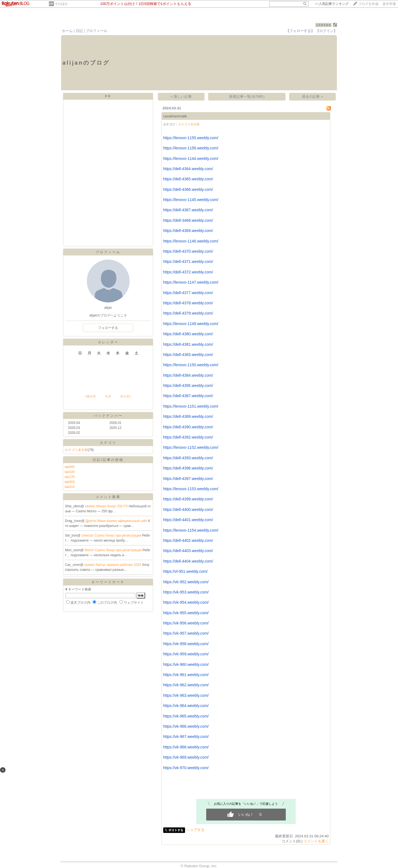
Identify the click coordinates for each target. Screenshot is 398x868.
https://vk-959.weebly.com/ (186, 654)
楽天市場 (389, 4)
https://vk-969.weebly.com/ (186, 757)
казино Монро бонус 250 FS (107, 506)
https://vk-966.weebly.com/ (186, 726)
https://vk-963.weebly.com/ (186, 695)
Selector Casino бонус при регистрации (112, 535)
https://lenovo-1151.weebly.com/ (191, 406)
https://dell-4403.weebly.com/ (188, 551)
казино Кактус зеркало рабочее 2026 (113, 565)
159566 (324, 25)
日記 (79, 31)
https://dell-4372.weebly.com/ (188, 272)
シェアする (196, 830)
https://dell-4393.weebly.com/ (188, 458)
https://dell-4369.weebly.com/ (188, 231)
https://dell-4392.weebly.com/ (188, 437)
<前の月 (90, 396)
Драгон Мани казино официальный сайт (117, 521)
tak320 (70, 472)
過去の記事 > (312, 97)
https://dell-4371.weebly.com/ (188, 262)
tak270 (70, 477)
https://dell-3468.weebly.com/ (188, 220)
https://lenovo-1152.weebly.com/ (191, 447)
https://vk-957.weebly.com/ (186, 633)
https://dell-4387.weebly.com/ (188, 396)
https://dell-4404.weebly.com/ (188, 561)
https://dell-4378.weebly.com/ (188, 303)
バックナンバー (108, 416)
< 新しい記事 (181, 97)
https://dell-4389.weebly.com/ (188, 416)
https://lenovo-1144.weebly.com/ (191, 159)
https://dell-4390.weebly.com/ (188, 427)
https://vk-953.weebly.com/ (186, 592)
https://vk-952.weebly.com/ (186, 582)
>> (332, 4)
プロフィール (96, 31)
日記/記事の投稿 (108, 460)
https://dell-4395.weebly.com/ (188, 386)
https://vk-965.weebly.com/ (186, 716)
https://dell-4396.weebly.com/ (188, 468)
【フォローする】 (300, 31)
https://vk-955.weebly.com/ (186, 613)
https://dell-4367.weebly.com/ (188, 210)
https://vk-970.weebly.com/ (186, 768)
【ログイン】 (326, 31)
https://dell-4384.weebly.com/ (188, 375)
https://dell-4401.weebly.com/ (188, 520)
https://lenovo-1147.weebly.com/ (191, 282)
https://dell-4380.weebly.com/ (188, 334)
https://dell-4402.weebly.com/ (188, 540)
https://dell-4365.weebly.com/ (188, 179)
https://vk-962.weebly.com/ (186, 685)
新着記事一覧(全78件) (247, 97)
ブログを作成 (368, 4)
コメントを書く (316, 841)
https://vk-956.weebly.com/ (186, 623)
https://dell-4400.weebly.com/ (188, 510)
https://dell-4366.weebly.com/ (188, 189)
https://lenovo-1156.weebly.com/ (191, 148)
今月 (108, 396)
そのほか (61, 4)
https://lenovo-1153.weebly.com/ (191, 489)
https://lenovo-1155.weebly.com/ (191, 138)
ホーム (67, 31)
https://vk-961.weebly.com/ (186, 675)
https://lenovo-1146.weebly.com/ (191, 241)
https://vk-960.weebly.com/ (186, 664)
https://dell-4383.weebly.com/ (188, 355)
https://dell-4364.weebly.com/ (188, 169)
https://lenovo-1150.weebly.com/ (191, 365)
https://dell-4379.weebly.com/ (188, 313)
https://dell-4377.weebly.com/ (188, 293)
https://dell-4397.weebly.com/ (188, 479)
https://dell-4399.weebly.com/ (188, 499)
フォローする (108, 328)
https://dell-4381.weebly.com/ (188, 344)
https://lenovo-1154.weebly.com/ (191, 530)
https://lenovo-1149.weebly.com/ (191, 324)
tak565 (70, 467)
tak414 (70, 487)
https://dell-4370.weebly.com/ (188, 251)
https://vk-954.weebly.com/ (186, 602)
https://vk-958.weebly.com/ (186, 644)
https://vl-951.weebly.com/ (185, 571)
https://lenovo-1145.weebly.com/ (191, 200)
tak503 (70, 482)
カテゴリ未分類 (76, 450)
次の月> (126, 396)
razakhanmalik (175, 116)
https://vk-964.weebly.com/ (186, 706)
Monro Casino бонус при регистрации (114, 550)
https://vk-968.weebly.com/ (186, 747)
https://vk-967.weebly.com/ (186, 737)
